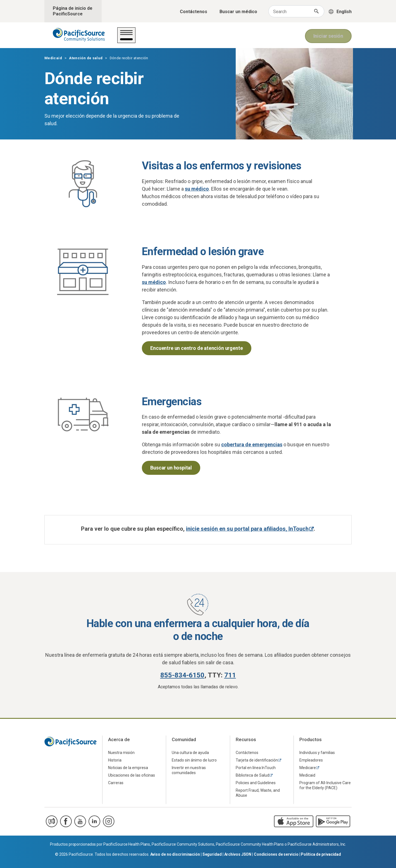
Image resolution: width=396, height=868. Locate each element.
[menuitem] (134, 752)
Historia (115, 760)
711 (230, 675)
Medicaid (53, 58)
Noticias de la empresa (128, 768)
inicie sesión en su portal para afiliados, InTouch (247, 529)
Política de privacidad (321, 854)
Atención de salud (142, 39)
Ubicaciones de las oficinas (132, 775)
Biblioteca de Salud (252, 775)
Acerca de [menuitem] (119, 739)
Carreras (116, 783)
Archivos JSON (238, 854)
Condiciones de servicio (276, 854)
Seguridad (212, 854)
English (344, 12)
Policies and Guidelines (256, 783)
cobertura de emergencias (252, 444)
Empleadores (311, 760)
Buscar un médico (238, 12)
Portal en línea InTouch (256, 768)
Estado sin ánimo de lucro (194, 760)
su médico (197, 189)
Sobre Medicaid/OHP (221, 39)
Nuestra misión (121, 753)
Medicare (308, 768)
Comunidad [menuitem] (184, 739)
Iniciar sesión (328, 35)
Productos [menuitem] (311, 739)
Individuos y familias (317, 753)
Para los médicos (274, 39)
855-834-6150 (182, 675)
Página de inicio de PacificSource (73, 11)
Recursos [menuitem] (246, 739)
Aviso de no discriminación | (176, 854)
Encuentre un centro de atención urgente (196, 348)
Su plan (180, 39)
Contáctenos (194, 12)
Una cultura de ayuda (190, 753)
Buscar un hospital (171, 468)
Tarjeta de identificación (257, 760)
